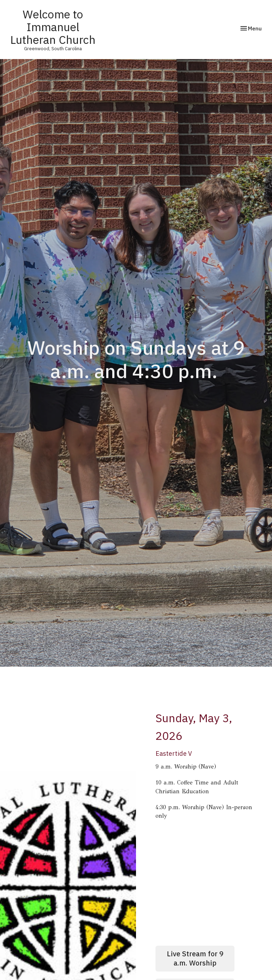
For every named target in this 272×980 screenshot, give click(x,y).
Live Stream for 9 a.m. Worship (195, 958)
